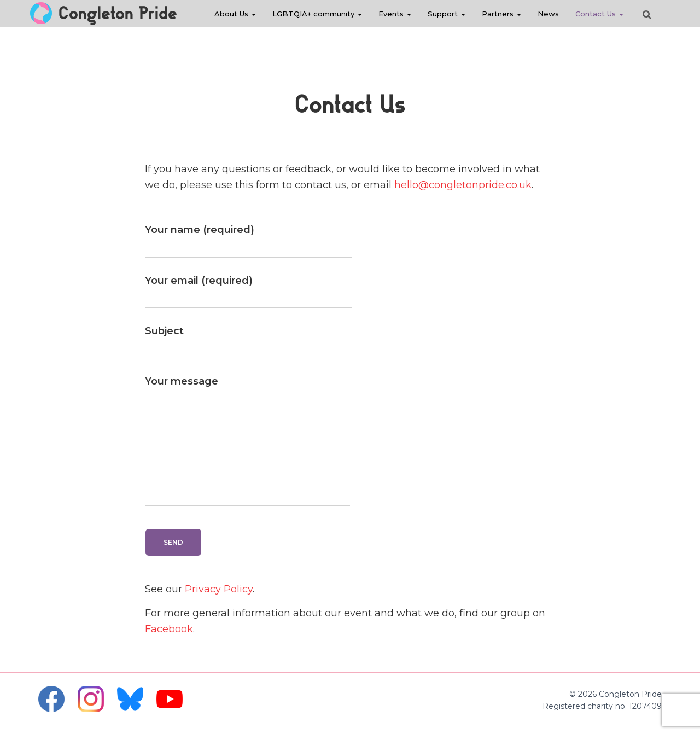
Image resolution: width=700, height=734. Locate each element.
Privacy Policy (219, 589)
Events (395, 14)
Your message (247, 441)
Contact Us (599, 14)
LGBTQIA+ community (317, 14)
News (548, 14)
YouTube (170, 699)
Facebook (169, 629)
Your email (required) (248, 292)
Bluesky (130, 699)
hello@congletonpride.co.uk (463, 185)
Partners (501, 14)
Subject (248, 342)
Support (447, 14)
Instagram (91, 699)
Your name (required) (248, 241)
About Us (235, 14)
